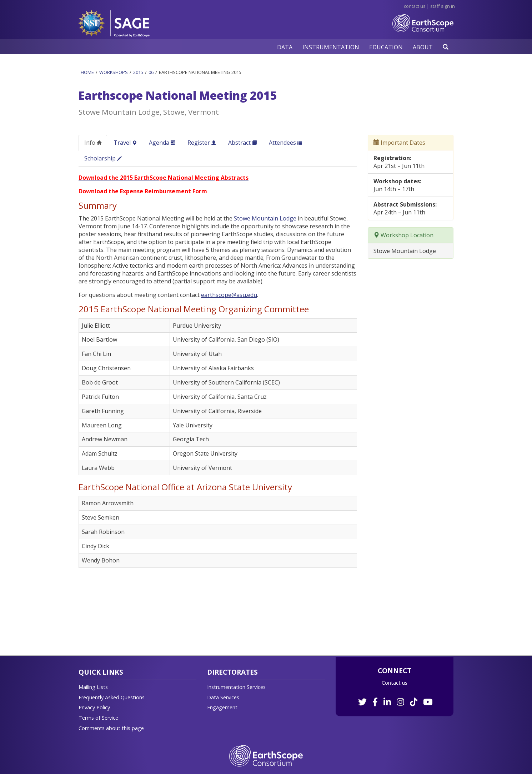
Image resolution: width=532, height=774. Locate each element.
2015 (138, 72)
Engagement (222, 707)
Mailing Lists (93, 687)
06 (151, 72)
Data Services (223, 697)
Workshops (114, 72)
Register (202, 143)
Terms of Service (98, 718)
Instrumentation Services (236, 687)
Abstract (242, 143)
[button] (285, 47)
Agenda (162, 143)
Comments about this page (111, 728)
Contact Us (415, 6)
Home (87, 72)
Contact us (395, 683)
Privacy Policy (94, 707)
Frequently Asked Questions (112, 697)
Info (93, 143)
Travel (125, 143)
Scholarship (103, 158)
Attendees (285, 143)
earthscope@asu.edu (229, 295)
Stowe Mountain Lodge (265, 218)
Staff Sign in (443, 6)
